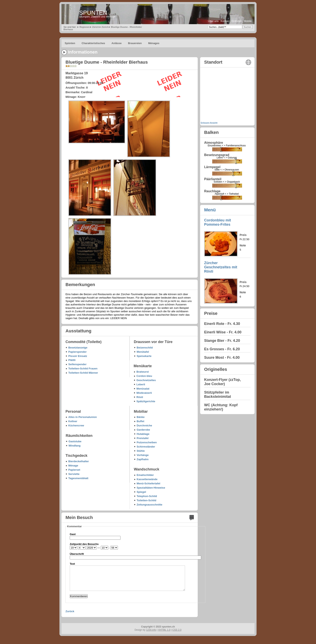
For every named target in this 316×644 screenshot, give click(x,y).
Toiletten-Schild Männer (83, 373)
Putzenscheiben (147, 442)
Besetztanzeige (78, 348)
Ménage (73, 466)
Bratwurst (143, 372)
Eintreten (237, 21)
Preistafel (143, 438)
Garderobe (143, 430)
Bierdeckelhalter (79, 461)
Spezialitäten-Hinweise (151, 488)
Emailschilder (145, 475)
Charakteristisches (93, 43)
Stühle (141, 451)
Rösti (140, 397)
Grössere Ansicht (209, 123)
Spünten (70, 43)
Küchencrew (76, 425)
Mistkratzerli (144, 393)
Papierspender (77, 352)
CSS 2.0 (177, 630)
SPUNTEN (93, 13)
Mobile (248, 21)
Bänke (141, 417)
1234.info (151, 630)
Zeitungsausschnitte (149, 505)
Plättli (72, 360)
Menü (210, 210)
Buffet (140, 421)
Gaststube (75, 441)
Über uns (213, 21)
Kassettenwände (147, 479)
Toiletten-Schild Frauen (83, 369)
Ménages (154, 43)
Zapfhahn (143, 459)
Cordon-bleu (144, 376)
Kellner (73, 421)
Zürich (96, 27)
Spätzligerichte (146, 401)
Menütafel (143, 352)
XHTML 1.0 (164, 630)
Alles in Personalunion (83, 417)
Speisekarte (144, 356)
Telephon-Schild (147, 496)
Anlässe (116, 43)
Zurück (70, 611)
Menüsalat (143, 389)
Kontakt (225, 21)
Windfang (75, 446)
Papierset (74, 470)
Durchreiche (144, 425)
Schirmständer (146, 447)
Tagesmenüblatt (78, 478)
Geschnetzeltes (146, 380)
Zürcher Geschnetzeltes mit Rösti (221, 267)
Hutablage (143, 434)
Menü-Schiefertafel (148, 483)
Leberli (141, 384)
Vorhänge (143, 455)
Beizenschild (145, 348)
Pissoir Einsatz (78, 356)
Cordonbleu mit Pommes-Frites (218, 222)
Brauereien (135, 43)
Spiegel (141, 492)
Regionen (84, 27)
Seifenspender (77, 364)
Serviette (74, 474)
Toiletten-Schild (146, 500)
